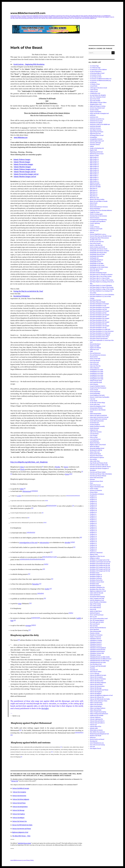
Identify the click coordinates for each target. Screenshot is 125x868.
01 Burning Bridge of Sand (97, 73)
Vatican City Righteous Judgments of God (101, 695)
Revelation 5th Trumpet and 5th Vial (100, 567)
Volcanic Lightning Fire (96, 719)
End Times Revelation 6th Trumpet (100, 322)
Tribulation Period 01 (96, 642)
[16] (73, 496)
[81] (21, 757)
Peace (91, 483)
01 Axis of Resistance (96, 71)
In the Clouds (94, 401)
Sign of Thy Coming (95, 604)
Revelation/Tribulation (22, 296)
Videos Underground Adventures (99, 714)
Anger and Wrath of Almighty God (99, 113)
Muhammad (27, 491)
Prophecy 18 (93, 527)
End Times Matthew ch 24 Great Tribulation (102, 295)
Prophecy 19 (93, 529)
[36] (81, 537)
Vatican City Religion (96, 694)
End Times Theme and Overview (99, 339)
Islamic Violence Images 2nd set (25, 169)
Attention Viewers (95, 145)
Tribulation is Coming (96, 641)
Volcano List (93, 725)
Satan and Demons (95, 595)
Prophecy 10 (93, 512)
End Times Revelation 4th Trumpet (100, 315)
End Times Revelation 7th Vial (98, 328)
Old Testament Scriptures (97, 458)
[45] (25, 559)
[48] (33, 559)
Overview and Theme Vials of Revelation (101, 474)
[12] (67, 496)
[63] (70, 613)
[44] (21, 559)
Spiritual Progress (95, 613)
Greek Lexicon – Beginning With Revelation (29, 64)
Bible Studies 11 (94, 176)
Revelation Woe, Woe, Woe (97, 589)
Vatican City (15, 781)
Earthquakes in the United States (99, 267)
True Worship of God (96, 664)
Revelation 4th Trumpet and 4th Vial (100, 565)
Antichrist (93, 115)
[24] (51, 506)
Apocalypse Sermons (96, 130)
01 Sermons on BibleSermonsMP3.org (100, 81)
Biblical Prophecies (95, 185)
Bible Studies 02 (94, 159)
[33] (30, 532)
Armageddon (94, 137)
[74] (20, 730)
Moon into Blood (95, 447)
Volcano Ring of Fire (96, 727)
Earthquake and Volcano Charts (99, 249)
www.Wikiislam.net (21, 138)
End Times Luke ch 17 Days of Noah (100, 278)
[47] (29, 559)
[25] (53, 506)
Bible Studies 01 (94, 157)
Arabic (47, 589)
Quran (66, 467)
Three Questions (94, 630)
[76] (80, 732)
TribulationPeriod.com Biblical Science (101, 659)
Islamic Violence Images (22, 159)
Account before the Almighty (98, 95)
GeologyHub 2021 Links (96, 370)
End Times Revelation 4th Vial (98, 317)
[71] (30, 630)
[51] (40, 559)
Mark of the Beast (95, 443)
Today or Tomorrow (95, 637)
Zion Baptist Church (95, 748)
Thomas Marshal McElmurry (98, 628)
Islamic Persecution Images (23, 164)
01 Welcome (93, 82)
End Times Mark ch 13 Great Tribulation (101, 286)
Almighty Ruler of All (96, 104)
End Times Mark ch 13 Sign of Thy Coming (102, 287)
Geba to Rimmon (95, 368)
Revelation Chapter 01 (96, 575)
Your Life (92, 747)
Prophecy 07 (93, 507)
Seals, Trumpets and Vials (97, 598)
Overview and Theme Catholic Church (100, 467)
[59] (40, 593)
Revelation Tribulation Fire (97, 587)
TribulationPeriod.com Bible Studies (100, 657)
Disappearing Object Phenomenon (99, 238)
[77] (82, 732)
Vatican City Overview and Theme (22, 829)
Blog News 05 (94, 196)
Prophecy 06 (93, 505)
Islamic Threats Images (22, 162)
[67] (37, 618)
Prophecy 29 (93, 547)
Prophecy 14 (93, 520)
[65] (32, 618)
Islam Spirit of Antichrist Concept (99, 417)
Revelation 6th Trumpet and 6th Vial (100, 569)
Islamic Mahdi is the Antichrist (98, 419)
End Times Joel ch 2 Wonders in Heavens (101, 275)
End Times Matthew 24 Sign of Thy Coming (102, 289)
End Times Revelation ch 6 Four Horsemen (102, 331)
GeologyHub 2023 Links (97, 373)
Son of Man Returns (95, 608)
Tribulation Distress (95, 639)
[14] (70, 496)
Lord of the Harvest (95, 439)
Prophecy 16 (93, 523)
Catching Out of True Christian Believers (101, 210)
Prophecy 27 (93, 544)
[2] (82, 471)
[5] (71, 474)
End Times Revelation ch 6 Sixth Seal (100, 333)
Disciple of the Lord (95, 240)
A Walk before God (95, 93)
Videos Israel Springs (96, 706)
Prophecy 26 (93, 542)
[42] (52, 557)
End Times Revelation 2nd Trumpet (100, 307)
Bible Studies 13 (94, 179)
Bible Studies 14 (94, 181)
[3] (11, 474)
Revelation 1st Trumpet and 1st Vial (100, 560)
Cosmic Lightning (95, 223)
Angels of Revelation (96, 112)
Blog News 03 (94, 192)
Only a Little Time (95, 461)
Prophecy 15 (93, 522)
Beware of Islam (94, 156)
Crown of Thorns (95, 227)
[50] (38, 559)
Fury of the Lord (94, 362)
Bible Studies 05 (94, 165)
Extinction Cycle (94, 350)
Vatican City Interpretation (97, 686)
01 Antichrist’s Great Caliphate (98, 70)
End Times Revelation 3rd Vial (98, 313)
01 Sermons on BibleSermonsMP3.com (101, 79)
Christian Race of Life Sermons (98, 216)
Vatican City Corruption (96, 677)
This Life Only (94, 626)
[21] (46, 500)
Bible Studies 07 (94, 168)
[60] (43, 593)
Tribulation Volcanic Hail (97, 653)
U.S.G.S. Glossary (95, 673)
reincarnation (44, 543)
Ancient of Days (94, 110)
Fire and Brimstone (95, 353)
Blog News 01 (94, 189)
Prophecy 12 (93, 516)
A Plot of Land (94, 92)
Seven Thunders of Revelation (98, 602)
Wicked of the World (96, 736)
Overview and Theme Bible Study (99, 465)
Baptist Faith (93, 150)
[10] (37, 491)
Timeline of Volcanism (96, 635)
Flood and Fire (94, 357)
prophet (19, 496)
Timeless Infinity (95, 633)
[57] (29, 574)
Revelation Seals (94, 584)
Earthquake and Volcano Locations (100, 251)
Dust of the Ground (95, 243)
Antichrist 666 (94, 117)
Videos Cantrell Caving (96, 703)
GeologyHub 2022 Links (97, 372)
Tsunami (92, 668)
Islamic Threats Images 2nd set (25, 172)
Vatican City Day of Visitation (98, 679)
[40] (46, 557)
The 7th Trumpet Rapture (97, 620)
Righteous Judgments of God (20, 832)
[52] (42, 559)
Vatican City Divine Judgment (21, 799)
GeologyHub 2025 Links (97, 377)
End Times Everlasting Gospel (98, 273)
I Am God (92, 399)
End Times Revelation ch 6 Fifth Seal (100, 329)
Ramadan (36, 584)
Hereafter (45, 708)
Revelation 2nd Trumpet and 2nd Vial (100, 562)
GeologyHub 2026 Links (97, 379)
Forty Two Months (95, 361)
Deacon (92, 232)
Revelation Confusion (96, 578)
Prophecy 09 (93, 511)
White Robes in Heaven (96, 730)
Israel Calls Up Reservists (97, 421)
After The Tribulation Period (98, 97)
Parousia (92, 479)
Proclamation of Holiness (97, 494)
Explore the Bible (95, 346)
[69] (33, 625)
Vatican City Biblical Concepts (21, 788)
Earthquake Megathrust (96, 260)
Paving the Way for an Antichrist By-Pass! (28, 291)
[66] (35, 618)
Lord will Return (94, 441)
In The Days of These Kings (97, 403)
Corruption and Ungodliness (98, 221)
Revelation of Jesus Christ (97, 582)
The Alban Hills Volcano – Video (21, 836)
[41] (48, 557)
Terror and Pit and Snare (97, 615)
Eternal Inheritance (95, 344)
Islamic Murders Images (22, 167)
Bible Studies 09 (94, 172)
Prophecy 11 (93, 514)
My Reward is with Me (96, 450)
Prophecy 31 (93, 551)
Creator (92, 225)
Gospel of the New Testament (98, 388)
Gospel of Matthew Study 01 (98, 386)
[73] (19, 640)
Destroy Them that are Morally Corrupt (101, 236)
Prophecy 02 (93, 498)
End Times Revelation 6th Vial (98, 324)
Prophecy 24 (93, 538)
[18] (76, 496)
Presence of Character (96, 490)
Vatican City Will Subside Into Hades (100, 699)
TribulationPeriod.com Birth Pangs (100, 661)
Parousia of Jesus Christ (96, 481)
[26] (55, 506)
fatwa (67, 474)
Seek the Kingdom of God (97, 600)
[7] (32, 491)
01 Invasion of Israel (95, 75)
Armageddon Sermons (96, 139)
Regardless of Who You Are (97, 556)
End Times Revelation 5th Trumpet (100, 318)
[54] (45, 564)
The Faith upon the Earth (97, 622)
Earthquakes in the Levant (97, 265)
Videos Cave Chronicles (96, 705)
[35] (34, 532)
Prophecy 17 (93, 525)
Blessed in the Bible (95, 187)
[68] (39, 618)
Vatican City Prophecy (96, 692)
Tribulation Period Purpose (97, 652)
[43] (54, 557)
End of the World (95, 271)
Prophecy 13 (93, 518)
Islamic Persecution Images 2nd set (26, 174)
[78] (12, 735)
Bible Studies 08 (94, 170)
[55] (47, 564)
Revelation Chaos (95, 573)
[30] (44, 522)
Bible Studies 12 (94, 178)
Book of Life (93, 205)
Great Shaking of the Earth (97, 395)
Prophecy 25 (93, 540)
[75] (78, 732)
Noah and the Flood (95, 454)
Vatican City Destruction (19, 796)
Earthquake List (94, 258)
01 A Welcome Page (95, 68)
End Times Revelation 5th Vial (98, 320)
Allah (22, 489)
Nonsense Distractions (96, 456)
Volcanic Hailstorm (95, 717)
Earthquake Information (97, 256)
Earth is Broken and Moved (97, 247)
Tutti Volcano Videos (96, 672)
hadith (79, 618)
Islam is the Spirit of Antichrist (98, 415)
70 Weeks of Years (95, 84)
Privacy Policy (94, 492)
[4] (70, 474)
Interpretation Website (96, 408)
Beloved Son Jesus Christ (97, 154)
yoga (20, 604)
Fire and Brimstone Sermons (98, 355)
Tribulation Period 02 (96, 644)
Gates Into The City (95, 366)
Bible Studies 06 (94, 167)
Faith (91, 351)
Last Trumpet (94, 436)
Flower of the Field (95, 359)
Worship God (94, 741)
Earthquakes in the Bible (97, 264)
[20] (79, 496)
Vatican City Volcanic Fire (97, 697)
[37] (72, 542)
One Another (93, 459)
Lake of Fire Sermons (96, 432)
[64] (72, 613)
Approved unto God (95, 134)
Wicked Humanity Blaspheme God (99, 734)
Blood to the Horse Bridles (97, 200)
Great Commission (95, 392)
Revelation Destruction (96, 580)
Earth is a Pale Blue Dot (96, 245)
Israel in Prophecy (95, 425)
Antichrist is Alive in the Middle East (100, 124)
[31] (46, 522)
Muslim (58, 467)
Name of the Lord (95, 452)
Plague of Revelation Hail (97, 487)
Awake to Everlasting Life (97, 148)
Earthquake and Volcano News (98, 253)
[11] (39, 496)
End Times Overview (96, 300)
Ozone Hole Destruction (97, 478)
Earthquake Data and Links (97, 254)
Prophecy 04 (93, 501)
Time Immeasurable (95, 631)
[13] (68, 496)
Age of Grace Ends (95, 99)
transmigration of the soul (28, 543)
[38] (74, 542)
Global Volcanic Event (96, 381)
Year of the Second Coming (97, 745)
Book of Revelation (95, 209)
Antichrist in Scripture (96, 123)
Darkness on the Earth (96, 229)
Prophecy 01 (93, 496)
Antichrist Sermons (95, 128)
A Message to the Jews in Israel (98, 88)
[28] (43, 513)
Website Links (94, 728)
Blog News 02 (94, 190)
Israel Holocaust (94, 423)
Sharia (22, 469)
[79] (61, 747)
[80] (52, 752)
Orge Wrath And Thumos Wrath (99, 463)
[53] (44, 559)
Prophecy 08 (93, 509)
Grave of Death (94, 390)
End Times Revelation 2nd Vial (98, 309)
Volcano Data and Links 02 (97, 723)
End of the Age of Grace (96, 269)
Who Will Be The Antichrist (97, 732)
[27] (32, 508)
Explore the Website (95, 348)
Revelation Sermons (95, 586)
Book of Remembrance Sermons (99, 207)
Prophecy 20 (93, 531)
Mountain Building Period (97, 448)
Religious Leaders (95, 558)
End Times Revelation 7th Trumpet (100, 326)
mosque (28, 625)
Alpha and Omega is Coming (98, 106)
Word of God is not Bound (97, 739)
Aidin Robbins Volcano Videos (98, 103)
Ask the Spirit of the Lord (97, 141)
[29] (29, 517)
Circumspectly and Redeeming (98, 220)
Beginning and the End (96, 152)
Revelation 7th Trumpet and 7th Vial (100, 571)
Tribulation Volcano (95, 655)
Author (92, 146)
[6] (25, 488)
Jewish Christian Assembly (97, 426)
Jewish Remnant (94, 428)
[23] (49, 506)
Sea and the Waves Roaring (97, 597)
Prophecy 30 (93, 549)
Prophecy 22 (93, 534)
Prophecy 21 (93, 533)
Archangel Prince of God (97, 135)
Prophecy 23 (93, 536)
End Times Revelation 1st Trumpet (99, 304)
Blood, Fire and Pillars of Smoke (99, 201)
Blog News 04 (94, 194)
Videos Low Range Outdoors (98, 708)
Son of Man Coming (95, 606)
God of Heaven (94, 384)
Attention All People (95, 143)
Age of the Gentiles (95, 101)
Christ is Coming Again (96, 214)
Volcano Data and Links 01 (97, 721)
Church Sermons (95, 218)
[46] (27, 559)
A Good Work (94, 86)
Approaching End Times (97, 132)
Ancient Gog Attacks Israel (97, 108)
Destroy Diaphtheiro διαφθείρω (98, 234)
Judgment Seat (94, 430)
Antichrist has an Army (24, 843)
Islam (22, 467)
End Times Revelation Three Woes (99, 337)
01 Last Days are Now (96, 77)
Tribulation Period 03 (96, 646)
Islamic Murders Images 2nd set (25, 177)
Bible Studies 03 (94, 161)
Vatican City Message (96, 688)
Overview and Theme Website (98, 476)
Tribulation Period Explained (98, 648)
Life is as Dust (94, 437)
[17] (74, 496)
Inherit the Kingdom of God (98, 406)
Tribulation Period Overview (98, 650)
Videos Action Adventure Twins (99, 701)
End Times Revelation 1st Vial (98, 306)
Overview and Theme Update (98, 472)
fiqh (12, 621)
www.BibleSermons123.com (28, 13)
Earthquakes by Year (96, 262)
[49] (36, 559)
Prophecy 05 (93, 503)
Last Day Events (94, 434)
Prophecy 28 (93, 545)
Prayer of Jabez (94, 489)
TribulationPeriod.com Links (98, 662)
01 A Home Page (94, 66)
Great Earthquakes (95, 393)
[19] (77, 496)
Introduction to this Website (98, 410)
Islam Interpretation (96, 414)
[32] (28, 532)
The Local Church (95, 624)
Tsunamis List (94, 670)
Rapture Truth (94, 555)
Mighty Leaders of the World (98, 445)
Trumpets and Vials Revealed (98, 666)
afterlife (67, 543)
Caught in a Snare (95, 212)
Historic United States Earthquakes (100, 397)
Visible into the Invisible (97, 716)
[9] (35, 491)
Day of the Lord (94, 231)
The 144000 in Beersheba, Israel (99, 619)
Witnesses (93, 738)
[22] (47, 500)
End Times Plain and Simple (98, 302)
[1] (43, 467)
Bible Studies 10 (94, 174)
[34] (32, 532)
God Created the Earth (96, 383)
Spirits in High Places (96, 611)
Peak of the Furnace (95, 485)
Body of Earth (94, 203)
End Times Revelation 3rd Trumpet (100, 311)
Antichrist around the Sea (97, 119)
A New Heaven (94, 90)
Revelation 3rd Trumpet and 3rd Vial (100, 564)
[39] (43, 557)
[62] (30, 603)
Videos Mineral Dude (96, 710)
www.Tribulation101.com (97, 743)
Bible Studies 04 (94, 163)
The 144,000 (93, 617)
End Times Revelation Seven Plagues (100, 335)
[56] (44, 569)
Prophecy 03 (93, 500)
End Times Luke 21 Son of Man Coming (101, 276)
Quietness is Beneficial (96, 553)
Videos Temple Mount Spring (98, 712)
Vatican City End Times (96, 684)
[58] (38, 593)
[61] (45, 598)
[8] (34, 491)
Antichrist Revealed (95, 126)
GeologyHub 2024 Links (97, 375)
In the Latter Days (95, 404)
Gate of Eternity (94, 364)
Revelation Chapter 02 (96, 576)
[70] (35, 625)
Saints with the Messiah (97, 593)
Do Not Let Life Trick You (97, 242)
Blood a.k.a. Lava (94, 198)
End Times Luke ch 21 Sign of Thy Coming (102, 280)
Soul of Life (93, 609)
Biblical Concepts (95, 183)
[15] (71, 496)
